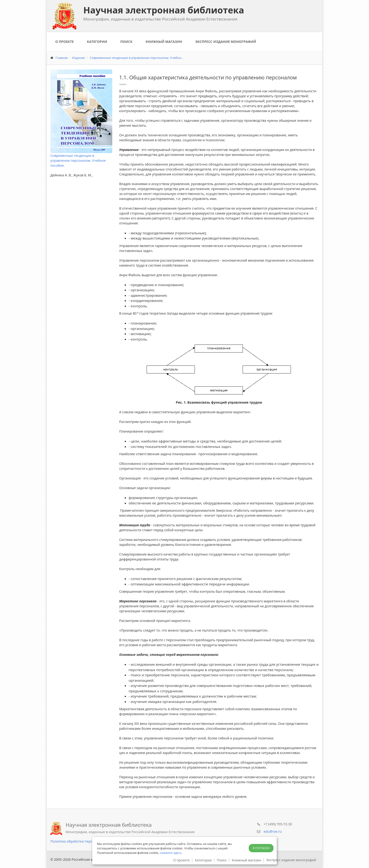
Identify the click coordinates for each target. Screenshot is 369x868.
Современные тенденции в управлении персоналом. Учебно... (137, 58)
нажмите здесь (171, 853)
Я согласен (261, 848)
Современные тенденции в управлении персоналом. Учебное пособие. (78, 160)
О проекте (64, 42)
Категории (97, 42)
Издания (78, 58)
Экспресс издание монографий (226, 42)
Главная (62, 58)
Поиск (126, 42)
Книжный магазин (164, 42)
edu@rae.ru (273, 831)
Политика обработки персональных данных (86, 841)
